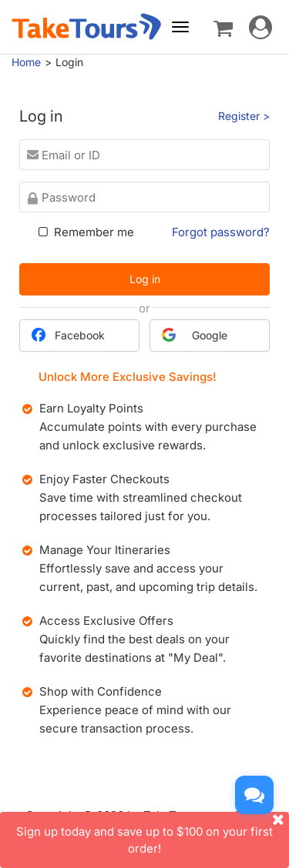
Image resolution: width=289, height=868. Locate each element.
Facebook (68, 335)
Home (26, 62)
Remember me (84, 232)
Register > (244, 116)
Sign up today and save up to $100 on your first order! (153, 833)
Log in (145, 279)
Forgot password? (221, 232)
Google (195, 335)
